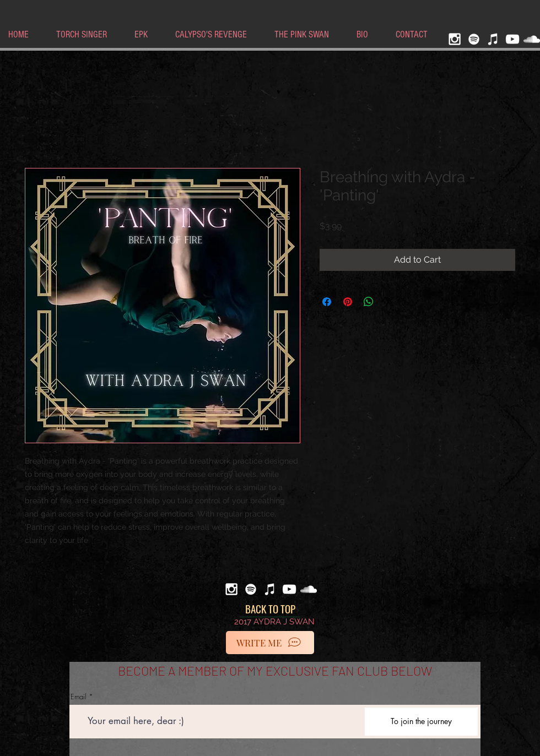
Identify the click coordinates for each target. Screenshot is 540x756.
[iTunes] (493, 39)
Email (79, 697)
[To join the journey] (421, 722)
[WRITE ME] (270, 643)
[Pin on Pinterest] (348, 302)
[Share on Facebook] (327, 302)
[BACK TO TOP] (270, 609)
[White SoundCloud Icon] (532, 39)
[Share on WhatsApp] (369, 302)
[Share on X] (390, 302)
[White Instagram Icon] (455, 39)
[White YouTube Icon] (512, 39)
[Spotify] (474, 39)
